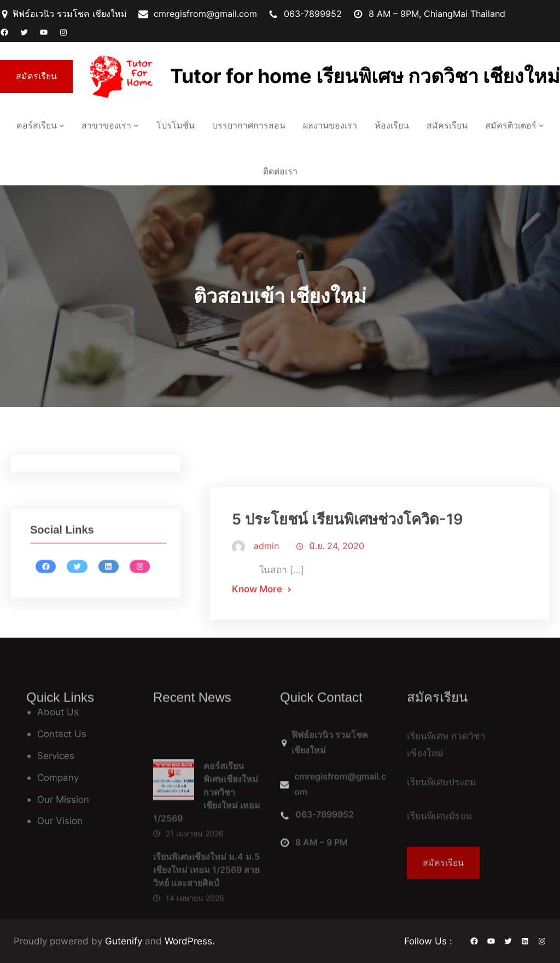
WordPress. (190, 941)
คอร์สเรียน (37, 125)
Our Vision (60, 821)
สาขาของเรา (106, 125)
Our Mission (63, 799)
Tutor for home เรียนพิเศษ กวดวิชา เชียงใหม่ (365, 76)
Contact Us (62, 734)
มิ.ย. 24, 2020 (337, 587)
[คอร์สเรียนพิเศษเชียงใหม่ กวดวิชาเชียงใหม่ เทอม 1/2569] (174, 828)
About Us (58, 712)
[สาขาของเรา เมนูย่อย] (136, 125)
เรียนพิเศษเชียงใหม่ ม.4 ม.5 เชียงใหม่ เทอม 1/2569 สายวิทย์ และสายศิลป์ (206, 915)
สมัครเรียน (36, 76)
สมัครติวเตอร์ (511, 125)
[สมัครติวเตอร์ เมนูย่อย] (541, 125)
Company (58, 777)
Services (56, 755)
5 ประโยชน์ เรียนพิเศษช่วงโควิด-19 (348, 561)
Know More (257, 630)
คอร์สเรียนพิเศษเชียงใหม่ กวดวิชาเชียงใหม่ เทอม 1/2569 (207, 838)
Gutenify (125, 941)
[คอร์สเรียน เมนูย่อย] (62, 125)
